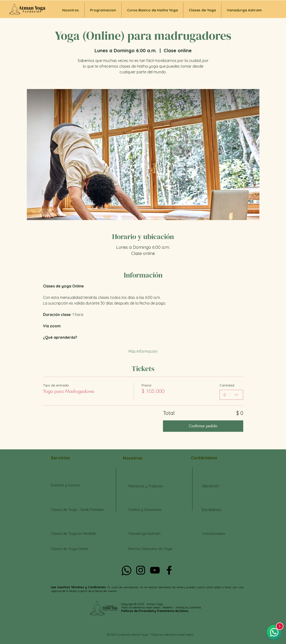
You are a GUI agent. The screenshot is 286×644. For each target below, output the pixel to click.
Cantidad (227, 385)
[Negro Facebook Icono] (169, 570)
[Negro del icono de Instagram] (141, 570)
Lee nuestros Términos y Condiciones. (79, 587)
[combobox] (231, 395)
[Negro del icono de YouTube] (155, 570)
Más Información (143, 351)
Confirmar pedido (203, 426)
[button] (202, 10)
